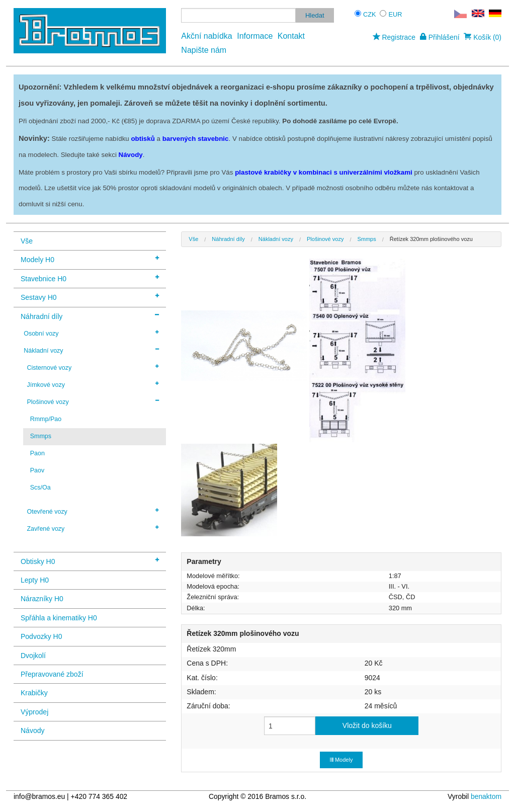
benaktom (486, 796)
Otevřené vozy (93, 511)
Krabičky (34, 693)
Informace (255, 36)
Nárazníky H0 (42, 599)
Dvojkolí (33, 656)
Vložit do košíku (367, 725)
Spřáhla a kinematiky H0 (59, 618)
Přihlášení (440, 37)
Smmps (41, 436)
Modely (341, 760)
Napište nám (204, 50)
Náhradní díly (90, 316)
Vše (27, 241)
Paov (37, 470)
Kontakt (291, 36)
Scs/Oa (40, 488)
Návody (32, 730)
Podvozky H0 (41, 636)
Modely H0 (90, 259)
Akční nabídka (206, 36)
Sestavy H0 (90, 297)
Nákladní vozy (91, 350)
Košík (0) (483, 37)
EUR (396, 14)
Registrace (394, 37)
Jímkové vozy (93, 384)
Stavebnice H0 (90, 278)
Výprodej (34, 712)
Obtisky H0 (90, 561)
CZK (370, 14)
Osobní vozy (91, 333)
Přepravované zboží (52, 674)
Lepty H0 (35, 580)
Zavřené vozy (93, 528)
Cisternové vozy (93, 367)
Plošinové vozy (93, 401)
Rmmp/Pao (46, 419)
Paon (37, 453)
